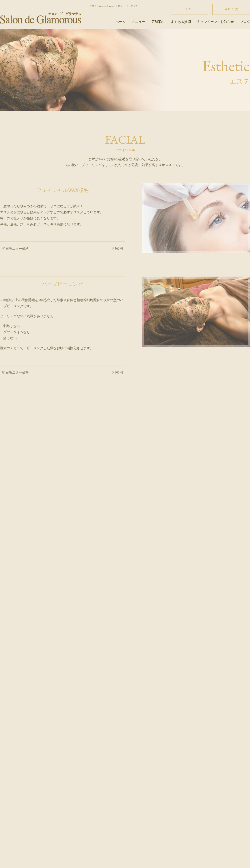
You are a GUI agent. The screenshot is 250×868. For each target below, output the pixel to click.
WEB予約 (231, 9)
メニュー (138, 22)
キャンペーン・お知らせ (215, 22)
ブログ (245, 22)
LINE (190, 9)
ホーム (120, 22)
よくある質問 (181, 22)
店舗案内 (158, 22)
